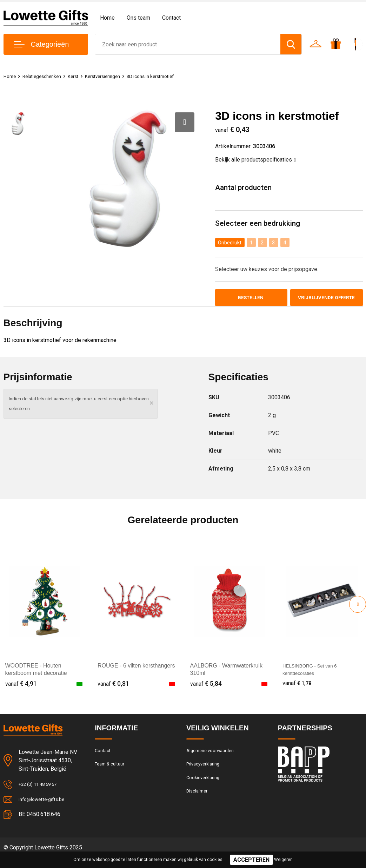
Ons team (138, 18)
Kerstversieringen (113, 76)
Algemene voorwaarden (214, 760)
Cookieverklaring (205, 790)
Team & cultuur (112, 775)
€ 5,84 (206, 692)
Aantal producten (245, 188)
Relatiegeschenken (46, 76)
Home (107, 18)
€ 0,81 (113, 692)
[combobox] (188, 44)
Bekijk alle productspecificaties (255, 160)
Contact (171, 18)
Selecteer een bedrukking (258, 224)
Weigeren (283, 860)
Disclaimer (198, 805)
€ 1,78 (298, 692)
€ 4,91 (21, 692)
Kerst (80, 76)
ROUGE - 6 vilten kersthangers (136, 675)
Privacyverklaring (205, 775)
